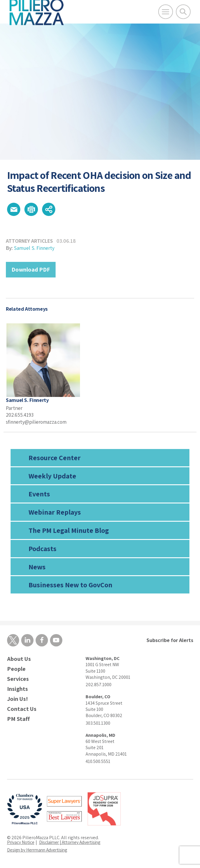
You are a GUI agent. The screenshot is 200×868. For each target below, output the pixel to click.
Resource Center (55, 458)
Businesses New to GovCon (70, 586)
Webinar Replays (55, 513)
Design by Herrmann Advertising (39, 851)
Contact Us (22, 710)
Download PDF (31, 270)
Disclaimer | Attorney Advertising (73, 843)
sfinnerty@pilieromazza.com (37, 422)
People (16, 670)
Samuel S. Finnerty (35, 249)
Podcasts (42, 549)
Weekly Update (52, 476)
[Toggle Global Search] (183, 12)
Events (39, 495)
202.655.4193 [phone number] (20, 416)
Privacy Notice (21, 843)
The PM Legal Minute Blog (69, 531)
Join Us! (17, 700)
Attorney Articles (30, 242)
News (37, 567)
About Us (19, 660)
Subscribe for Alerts (170, 641)
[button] (14, 210)
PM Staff (18, 720)
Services (18, 680)
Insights (17, 690)
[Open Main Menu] (166, 12)
